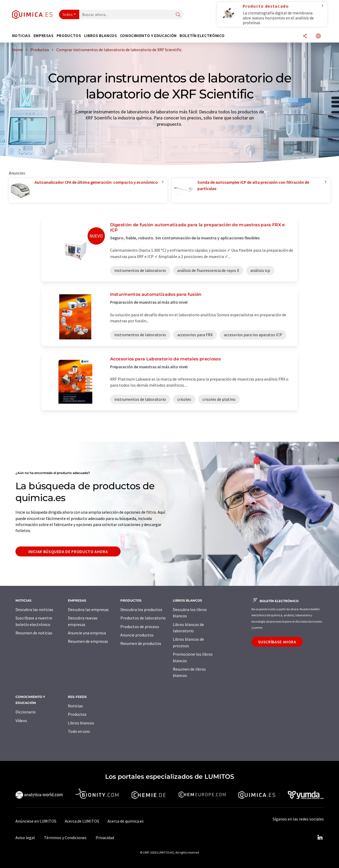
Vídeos (21, 720)
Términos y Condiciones (65, 838)
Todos (68, 14)
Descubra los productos (141, 609)
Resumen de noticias (34, 633)
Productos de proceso (140, 627)
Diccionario (26, 712)
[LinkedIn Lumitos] (320, 838)
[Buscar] (178, 15)
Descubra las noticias (34, 609)
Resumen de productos (141, 643)
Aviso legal (25, 838)
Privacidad (105, 838)
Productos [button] (69, 36)
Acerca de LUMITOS (82, 821)
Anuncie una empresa (87, 633)
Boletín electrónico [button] (202, 36)
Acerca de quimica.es (126, 821)
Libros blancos (81, 723)
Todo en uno (79, 731)
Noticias (75, 706)
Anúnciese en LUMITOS (36, 821)
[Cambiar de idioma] (318, 36)
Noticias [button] (21, 36)
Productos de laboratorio (143, 618)
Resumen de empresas (88, 641)
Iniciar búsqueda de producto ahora (68, 551)
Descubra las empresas (88, 609)
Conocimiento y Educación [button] (148, 36)
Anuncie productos (137, 635)
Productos (77, 714)
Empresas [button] (44, 36)
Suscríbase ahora (277, 642)
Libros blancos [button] (101, 36)
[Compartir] (305, 36)
